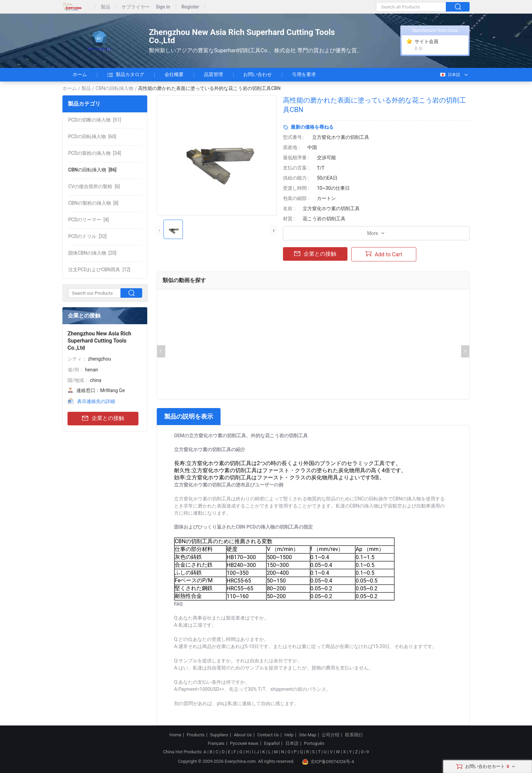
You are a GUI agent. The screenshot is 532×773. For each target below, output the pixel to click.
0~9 (365, 752)
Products (196, 735)
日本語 (450, 75)
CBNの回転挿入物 (115, 88)
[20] (92, 253)
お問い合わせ (258, 74)
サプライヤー (136, 7)
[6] (94, 186)
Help (289, 735)
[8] (93, 203)
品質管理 (213, 74)
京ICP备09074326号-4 (328, 762)
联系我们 (354, 735)
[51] (94, 120)
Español (272, 743)
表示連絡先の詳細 (96, 401)
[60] (92, 136)
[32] (87, 236)
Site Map (308, 735)
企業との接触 (103, 418)
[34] (94, 153)
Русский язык (244, 743)
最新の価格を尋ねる (312, 127)
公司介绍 (330, 735)
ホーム (80, 74)
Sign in (163, 7)
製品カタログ (126, 75)
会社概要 (174, 74)
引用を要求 (304, 74)
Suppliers (219, 735)
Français (216, 743)
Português (314, 743)
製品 (106, 7)
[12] (99, 270)
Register (190, 7)
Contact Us (268, 735)
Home (175, 735)
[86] (92, 170)
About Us (243, 735)
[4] (88, 220)
